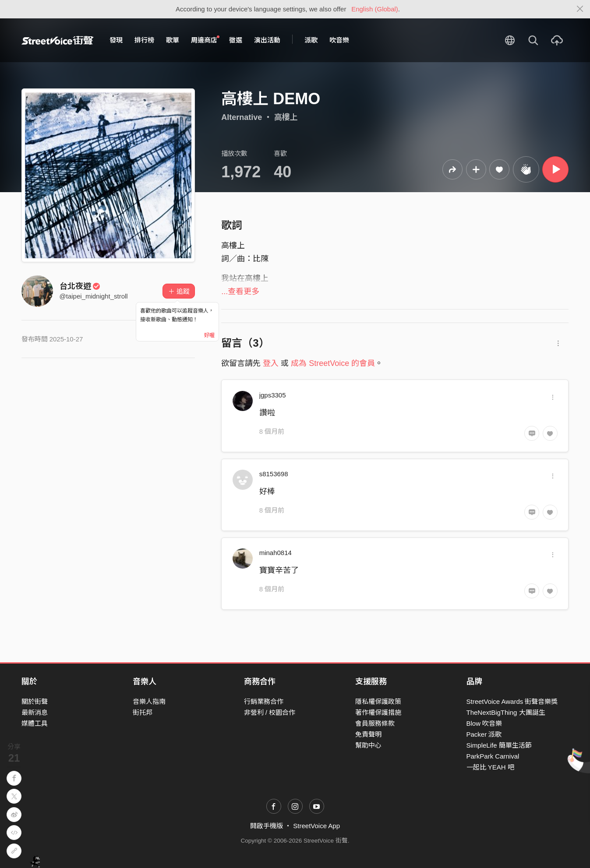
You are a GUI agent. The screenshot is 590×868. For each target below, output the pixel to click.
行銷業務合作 (264, 701)
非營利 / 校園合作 (270, 712)
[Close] (580, 9)
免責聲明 (368, 734)
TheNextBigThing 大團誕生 (506, 712)
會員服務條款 (375, 723)
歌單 (173, 40)
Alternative (242, 117)
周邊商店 (205, 40)
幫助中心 (368, 745)
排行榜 (144, 40)
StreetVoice (58, 40)
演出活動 (267, 40)
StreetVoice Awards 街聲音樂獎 (512, 701)
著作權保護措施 (378, 712)
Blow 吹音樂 (484, 723)
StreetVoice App (316, 826)
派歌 (311, 40)
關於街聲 (35, 701)
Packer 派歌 (484, 734)
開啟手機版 (267, 826)
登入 (271, 363)
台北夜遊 (80, 286)
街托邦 (143, 712)
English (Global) (375, 9)
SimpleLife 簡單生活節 (499, 745)
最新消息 (35, 712)
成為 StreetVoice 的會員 (333, 363)
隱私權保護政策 (378, 701)
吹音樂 (339, 40)
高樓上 (286, 117)
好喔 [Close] (209, 335)
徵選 (236, 40)
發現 (116, 40)
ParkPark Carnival (493, 756)
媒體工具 (35, 723)
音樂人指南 (149, 701)
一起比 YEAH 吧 (490, 767)
